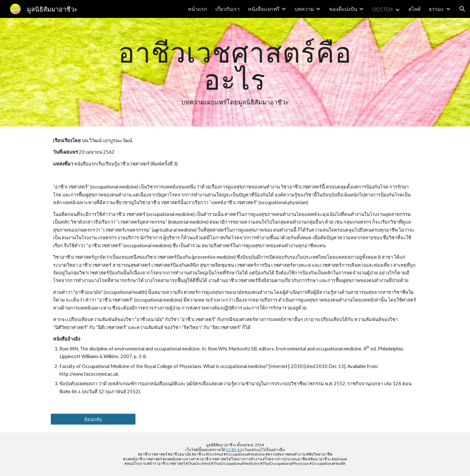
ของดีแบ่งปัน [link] (343, 9)
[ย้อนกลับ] (93, 419)
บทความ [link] (304, 9)
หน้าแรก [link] (197, 9)
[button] (462, 9)
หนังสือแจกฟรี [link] (264, 9)
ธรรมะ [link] (436, 9)
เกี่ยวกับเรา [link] (227, 9)
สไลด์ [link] (414, 9)
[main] (235, 72)
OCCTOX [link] (383, 9)
